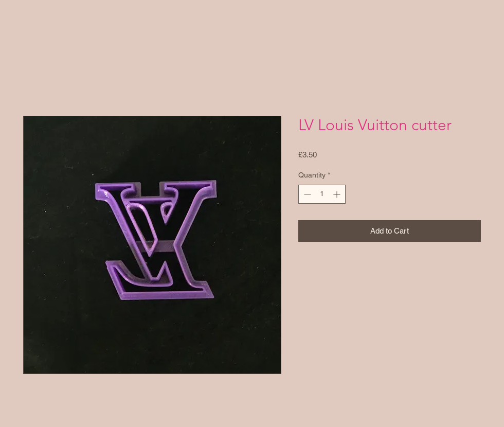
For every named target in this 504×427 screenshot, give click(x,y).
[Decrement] (306, 194)
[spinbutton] (322, 194)
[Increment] (338, 194)
